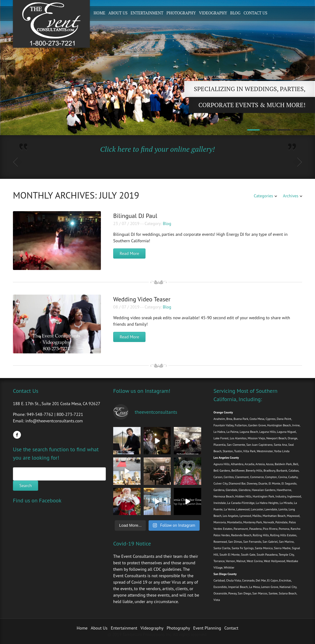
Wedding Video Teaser (142, 299)
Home (99, 13)
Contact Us (255, 13)
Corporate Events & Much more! (252, 105)
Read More (129, 253)
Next (307, 67)
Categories (263, 196)
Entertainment (147, 13)
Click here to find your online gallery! (157, 149)
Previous (8, 67)
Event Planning (208, 628)
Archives (291, 196)
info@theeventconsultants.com (54, 421)
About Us (118, 13)
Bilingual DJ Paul (135, 216)
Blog (235, 13)
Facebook (17, 435)
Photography (181, 13)
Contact (231, 628)
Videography (213, 13)
